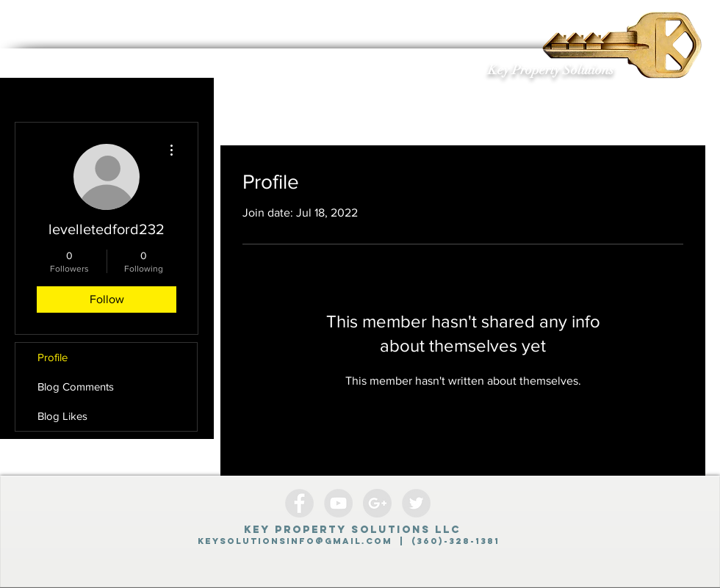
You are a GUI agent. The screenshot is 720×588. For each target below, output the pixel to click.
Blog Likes (62, 416)
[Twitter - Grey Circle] (416, 503)
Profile (53, 357)
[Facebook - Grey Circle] (299, 503)
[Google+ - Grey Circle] (377, 503)
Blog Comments (76, 386)
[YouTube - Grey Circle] (338, 503)
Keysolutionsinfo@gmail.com (295, 541)
